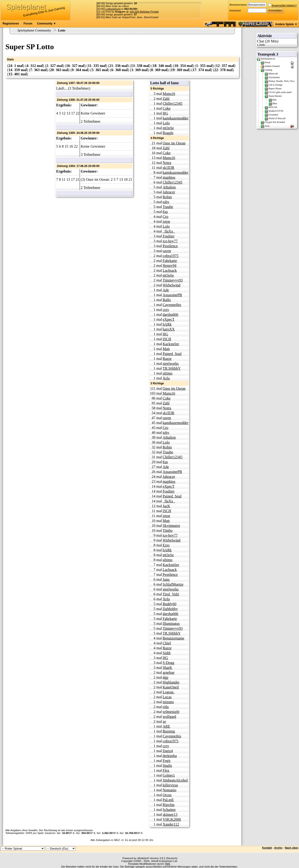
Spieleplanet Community (34, 30)
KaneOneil (171, 687)
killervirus (170, 785)
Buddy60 (169, 604)
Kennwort (235, 10)
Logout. (168, 692)
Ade (166, 290)
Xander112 (171, 824)
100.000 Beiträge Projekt (144, 12)
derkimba (170, 756)
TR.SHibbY (172, 368)
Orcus (167, 795)
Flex (166, 770)
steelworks (171, 363)
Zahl (166, 99)
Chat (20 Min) (277, 43)
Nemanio (169, 790)
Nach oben (292, 848)
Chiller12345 (172, 103)
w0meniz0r (171, 712)
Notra (167, 163)
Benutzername (238, 5)
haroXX (169, 329)
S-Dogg (168, 663)
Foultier (169, 236)
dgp (165, 677)
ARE (166, 726)
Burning (169, 731)
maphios (169, 177)
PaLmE (168, 800)
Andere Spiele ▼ (286, 24)
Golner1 (169, 775)
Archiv (278, 848)
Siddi (167, 653)
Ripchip (169, 805)
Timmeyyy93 (173, 280)
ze (164, 721)
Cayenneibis (172, 305)
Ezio (166, 545)
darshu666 (170, 314)
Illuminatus (171, 623)
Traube (168, 207)
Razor (167, 359)
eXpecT (169, 319)
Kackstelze (171, 344)
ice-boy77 (170, 241)
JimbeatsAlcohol (175, 780)
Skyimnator (171, 526)
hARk (167, 324)
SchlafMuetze (173, 584)
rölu (166, 707)
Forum (28, 24)
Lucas (167, 697)
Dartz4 (168, 751)
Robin (167, 197)
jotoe (166, 221)
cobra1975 (171, 256)
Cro (165, 217)
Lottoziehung (113, 9)
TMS (167, 864)
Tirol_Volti (171, 594)
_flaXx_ (169, 231)
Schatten (169, 810)
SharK (167, 668)
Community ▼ (46, 24)
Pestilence (170, 246)
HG (165, 113)
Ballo (167, 300)
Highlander (171, 682)
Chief (167, 643)
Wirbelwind (171, 285)
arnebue (169, 672)
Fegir (167, 761)
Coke (167, 108)
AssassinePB (172, 295)
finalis (167, 766)
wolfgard (169, 717)
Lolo (166, 123)
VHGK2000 (172, 819)
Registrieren (11, 24)
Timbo (167, 530)
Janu (166, 579)
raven (167, 251)
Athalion (169, 187)
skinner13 (170, 814)
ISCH (167, 339)
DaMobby (170, 609)
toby (166, 202)
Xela (166, 378)
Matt (166, 349)
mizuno (168, 702)
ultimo (167, 373)
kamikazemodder (175, 118)
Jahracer (169, 192)
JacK (166, 506)
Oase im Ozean (174, 143)
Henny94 (169, 266)
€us (165, 212)
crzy (166, 310)
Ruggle (168, 133)
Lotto (62, 30)
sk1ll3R (168, 168)
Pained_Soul (172, 354)
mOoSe (168, 128)
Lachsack (170, 270)
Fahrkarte (170, 261)
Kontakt (267, 848)
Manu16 (169, 94)
